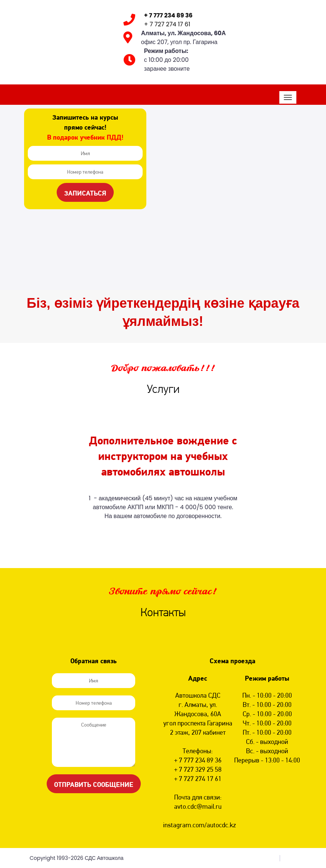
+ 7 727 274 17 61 (167, 24)
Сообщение (94, 742)
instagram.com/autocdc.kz (199, 825)
